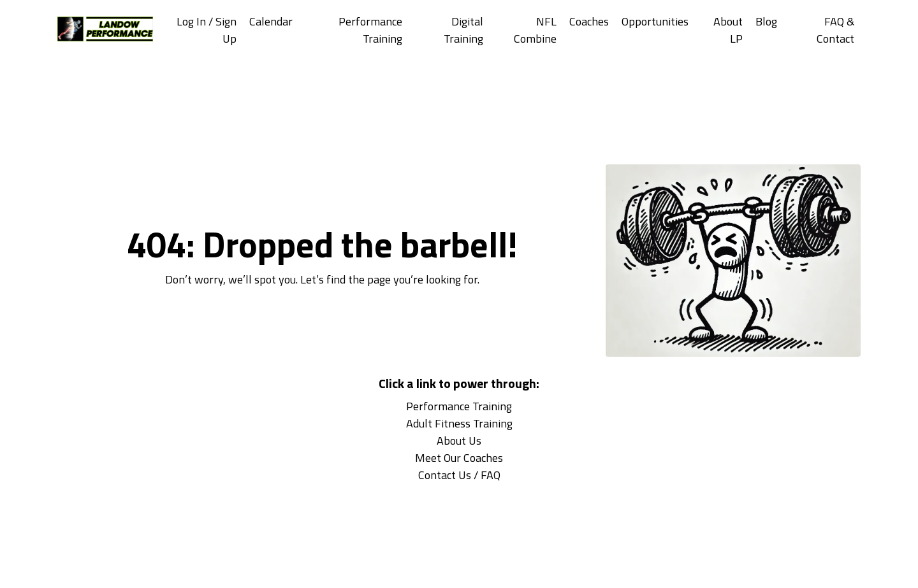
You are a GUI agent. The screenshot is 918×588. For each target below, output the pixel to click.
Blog (766, 21)
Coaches (589, 21)
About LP (728, 30)
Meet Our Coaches (459, 458)
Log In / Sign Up (207, 30)
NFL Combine (535, 30)
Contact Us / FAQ (459, 475)
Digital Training (463, 30)
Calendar (271, 21)
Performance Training (370, 30)
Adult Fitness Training (459, 423)
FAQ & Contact (835, 30)
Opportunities (655, 21)
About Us (459, 441)
